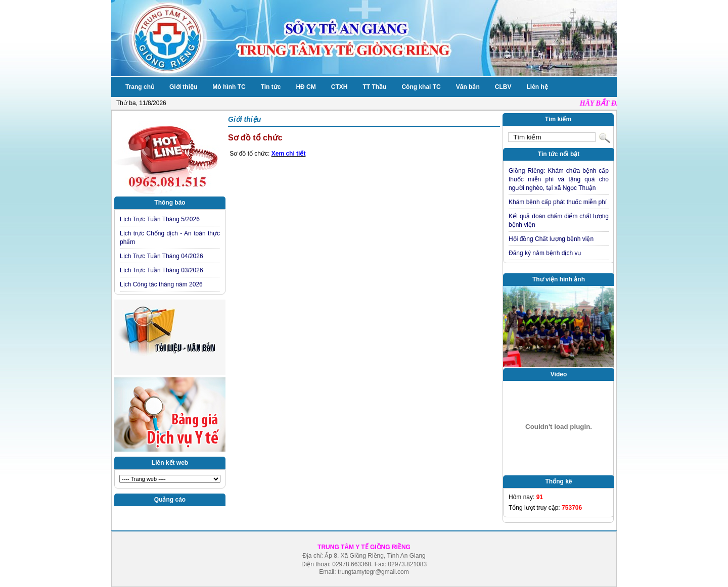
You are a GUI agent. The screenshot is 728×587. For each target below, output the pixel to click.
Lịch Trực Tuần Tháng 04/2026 (162, 256)
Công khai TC (421, 87)
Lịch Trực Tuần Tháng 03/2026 (162, 270)
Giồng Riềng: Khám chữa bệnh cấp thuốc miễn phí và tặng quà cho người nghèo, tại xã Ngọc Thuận (559, 179)
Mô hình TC (229, 87)
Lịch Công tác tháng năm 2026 (161, 284)
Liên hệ (537, 87)
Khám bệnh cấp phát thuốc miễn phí (558, 202)
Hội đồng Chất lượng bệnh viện (551, 239)
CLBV (503, 87)
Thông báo (170, 203)
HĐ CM (306, 87)
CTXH (339, 87)
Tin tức (271, 87)
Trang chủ (140, 87)
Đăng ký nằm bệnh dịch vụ (545, 253)
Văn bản (468, 87)
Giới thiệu (183, 87)
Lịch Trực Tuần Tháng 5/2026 (160, 219)
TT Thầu (374, 87)
